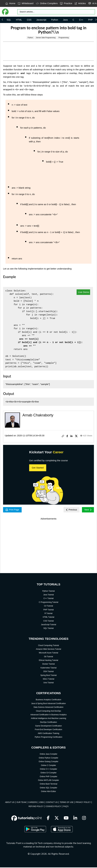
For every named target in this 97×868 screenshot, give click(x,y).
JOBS (41, 803)
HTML (19, 20)
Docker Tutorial (49, 665)
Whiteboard (26, 3)
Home (10, 3)
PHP (90, 20)
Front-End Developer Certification (49, 730)
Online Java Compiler (49, 755)
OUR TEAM (21, 803)
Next (87, 510)
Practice (66, 3)
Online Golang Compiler (49, 762)
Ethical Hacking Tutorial (48, 661)
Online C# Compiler (49, 773)
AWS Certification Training (49, 734)
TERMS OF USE (67, 803)
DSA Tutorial (49, 672)
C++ (81, 20)
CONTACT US (52, 803)
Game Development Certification (48, 726)
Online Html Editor (48, 792)
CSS (29, 20)
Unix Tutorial (49, 683)
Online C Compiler (49, 766)
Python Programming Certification (48, 738)
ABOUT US (10, 803)
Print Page (13, 510)
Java (65, 20)
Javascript (41, 20)
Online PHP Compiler (49, 777)
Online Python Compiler (49, 758)
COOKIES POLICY (53, 807)
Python (55, 20)
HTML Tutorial (49, 618)
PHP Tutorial (48, 610)
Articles (80, 3)
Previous (70, 510)
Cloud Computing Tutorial (48, 646)
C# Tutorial (49, 606)
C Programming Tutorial (49, 603)
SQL (9, 20)
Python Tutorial (49, 592)
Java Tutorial (49, 595)
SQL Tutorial (49, 629)
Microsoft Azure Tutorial (48, 653)
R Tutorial (48, 614)
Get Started (38, 468)
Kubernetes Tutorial (49, 668)
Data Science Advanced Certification (49, 708)
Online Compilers (47, 3)
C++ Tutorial (48, 599)
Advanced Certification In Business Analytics (49, 715)
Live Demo (83, 292)
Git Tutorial (49, 657)
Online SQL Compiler (49, 788)
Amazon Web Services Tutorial (49, 650)
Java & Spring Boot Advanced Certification (48, 704)
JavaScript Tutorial (49, 625)
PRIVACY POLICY (83, 803)
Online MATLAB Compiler (49, 781)
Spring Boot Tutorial (48, 676)
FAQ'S (66, 807)
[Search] (56, 12)
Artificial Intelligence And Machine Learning (49, 719)
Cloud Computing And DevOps (48, 712)
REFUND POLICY (36, 807)
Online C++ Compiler (49, 770)
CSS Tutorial (48, 622)
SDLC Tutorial (49, 680)
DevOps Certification (49, 723)
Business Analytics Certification (49, 700)
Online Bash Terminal (49, 785)
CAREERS (33, 803)
